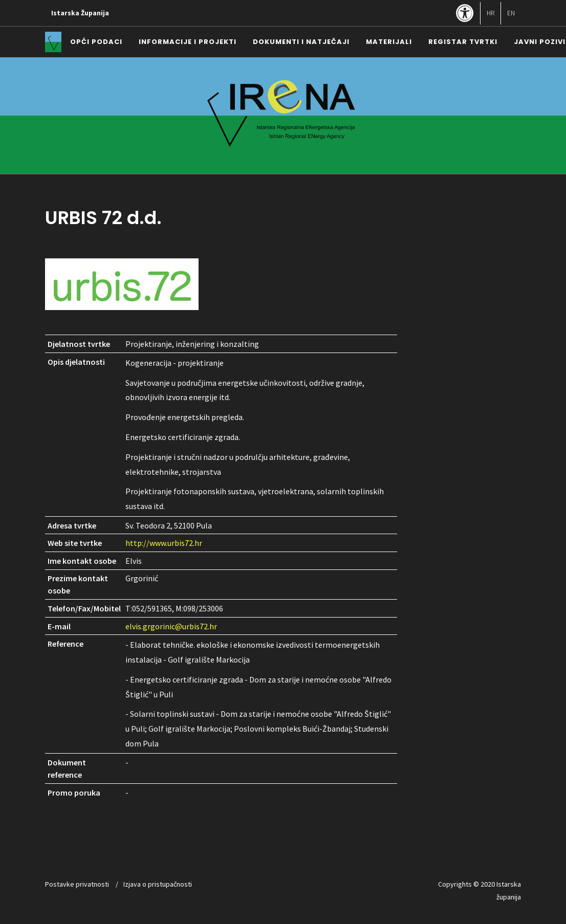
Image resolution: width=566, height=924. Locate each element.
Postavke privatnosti (77, 884)
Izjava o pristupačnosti (158, 884)
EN (511, 13)
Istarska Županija (80, 13)
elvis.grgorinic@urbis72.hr (171, 626)
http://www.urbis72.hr (164, 543)
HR (491, 13)
